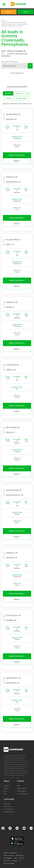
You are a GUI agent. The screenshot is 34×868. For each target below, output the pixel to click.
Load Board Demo (9, 812)
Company (6, 786)
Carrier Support (21, 788)
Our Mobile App (8, 809)
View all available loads (17, 73)
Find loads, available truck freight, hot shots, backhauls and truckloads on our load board (14, 23)
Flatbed (19, 93)
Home (3, 21)
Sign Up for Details (17, 155)
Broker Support (22, 791)
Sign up (5, 104)
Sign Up (9, 12)
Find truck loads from (9, 62)
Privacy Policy (19, 855)
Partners (6, 788)
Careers (21, 858)
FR (20, 861)
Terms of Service (8, 855)
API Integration (8, 858)
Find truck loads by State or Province (12, 26)
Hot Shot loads (21, 98)
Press (5, 791)
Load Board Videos (23, 794)
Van (27, 93)
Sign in (26, 12)
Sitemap (14, 861)
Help (16, 858)
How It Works (8, 807)
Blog (5, 794)
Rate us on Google (9, 863)
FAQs (19, 786)
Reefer (9, 98)
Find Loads (7, 804)
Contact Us (7, 861)
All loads (8, 93)
